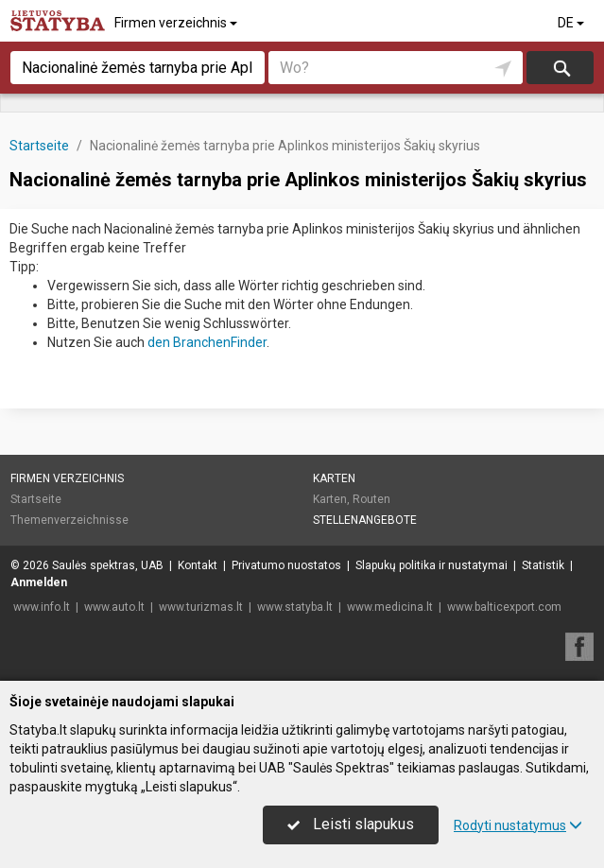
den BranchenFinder (207, 342)
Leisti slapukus (351, 824)
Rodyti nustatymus (518, 825)
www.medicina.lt (390, 607)
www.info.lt (42, 607)
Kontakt (198, 565)
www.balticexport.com (504, 607)
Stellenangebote (365, 520)
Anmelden (39, 582)
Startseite (36, 499)
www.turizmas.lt (201, 607)
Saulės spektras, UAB (108, 565)
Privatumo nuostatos (286, 565)
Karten (334, 478)
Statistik (543, 565)
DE (572, 23)
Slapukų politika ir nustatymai (431, 565)
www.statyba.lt (295, 607)
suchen (561, 68)
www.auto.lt (114, 607)
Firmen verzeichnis (177, 23)
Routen (371, 499)
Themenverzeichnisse (69, 520)
